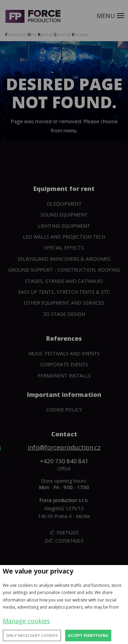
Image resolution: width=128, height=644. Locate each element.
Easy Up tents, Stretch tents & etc (64, 292)
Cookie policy (64, 410)
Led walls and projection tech (64, 237)
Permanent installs (64, 376)
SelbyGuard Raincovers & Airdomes (64, 259)
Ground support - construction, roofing (64, 270)
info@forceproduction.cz (64, 447)
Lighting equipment (64, 226)
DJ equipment (64, 204)
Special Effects (64, 248)
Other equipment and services (64, 303)
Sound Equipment (64, 215)
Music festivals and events (64, 353)
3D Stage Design (64, 314)
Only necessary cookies (32, 635)
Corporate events (64, 364)
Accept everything (88, 635)
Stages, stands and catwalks (64, 281)
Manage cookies (26, 621)
